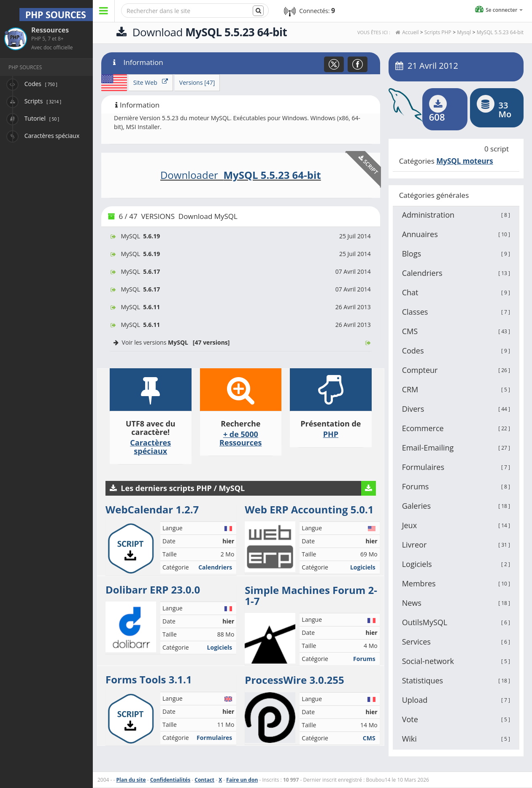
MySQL (241, 236)
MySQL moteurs (465, 161)
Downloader (241, 175)
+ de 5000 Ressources (240, 438)
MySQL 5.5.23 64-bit (500, 32)
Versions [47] (197, 82)
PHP (331, 434)
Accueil (410, 32)
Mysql (464, 32)
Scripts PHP (438, 32)
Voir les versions (241, 342)
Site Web (151, 82)
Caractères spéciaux (150, 447)
